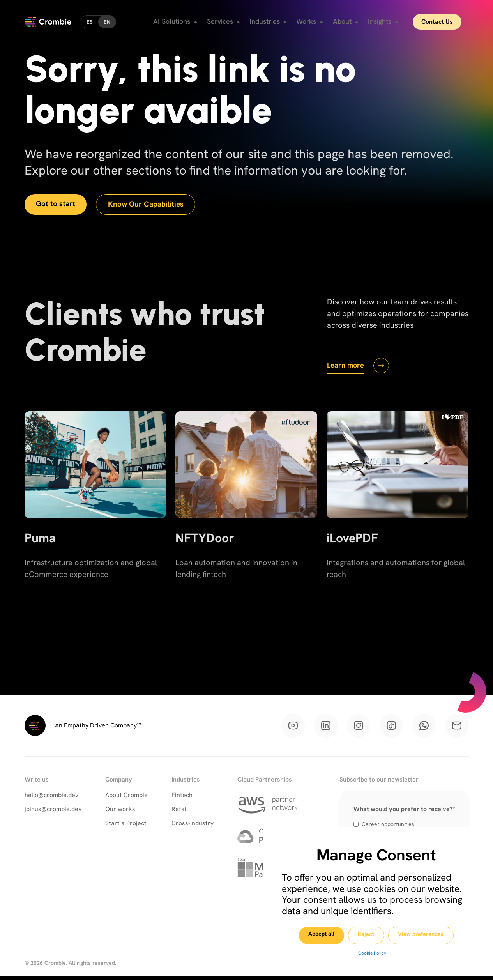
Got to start (57, 205)
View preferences (427, 936)
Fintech (182, 798)
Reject (366, 936)
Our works (120, 812)
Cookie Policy (372, 953)
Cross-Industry (193, 826)
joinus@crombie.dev (53, 812)
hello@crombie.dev (51, 798)
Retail (180, 812)
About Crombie (126, 798)
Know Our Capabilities (151, 205)
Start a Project (126, 826)
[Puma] (95, 515)
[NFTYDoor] (246, 515)
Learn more (347, 366)
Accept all (315, 935)
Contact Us (444, 19)
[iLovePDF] (398, 515)
